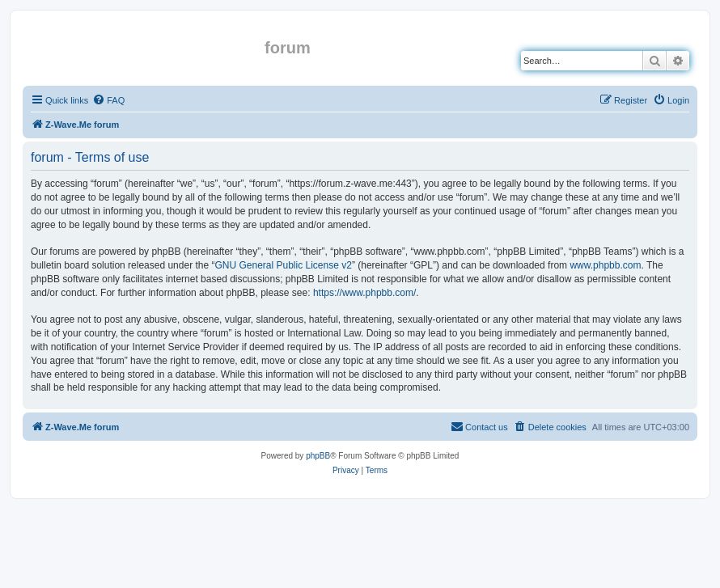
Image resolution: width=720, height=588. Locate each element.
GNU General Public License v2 (283, 265)
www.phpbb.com (605, 265)
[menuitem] (108, 100)
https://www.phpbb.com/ (364, 293)
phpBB (318, 456)
